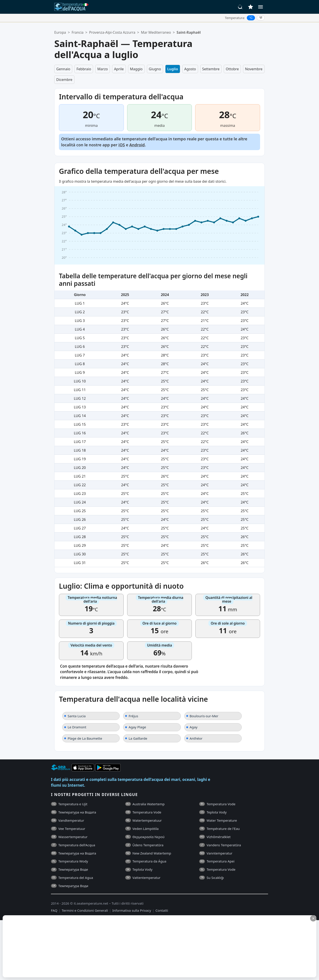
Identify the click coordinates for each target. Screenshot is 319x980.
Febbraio (84, 69)
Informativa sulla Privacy (132, 910)
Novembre (254, 69)
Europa (60, 32)
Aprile (119, 69)
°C (251, 18)
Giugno (155, 69)
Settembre (211, 69)
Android (137, 145)
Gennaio (63, 69)
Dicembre (64, 80)
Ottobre (232, 69)
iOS (122, 145)
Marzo (102, 69)
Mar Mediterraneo (156, 32)
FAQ (54, 910)
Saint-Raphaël (189, 32)
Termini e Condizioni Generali (85, 910)
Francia (78, 32)
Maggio (136, 69)
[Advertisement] (108, 946)
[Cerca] (240, 7)
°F (261, 18)
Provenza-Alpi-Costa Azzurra (112, 32)
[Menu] (261, 7)
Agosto (190, 69)
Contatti (162, 910)
